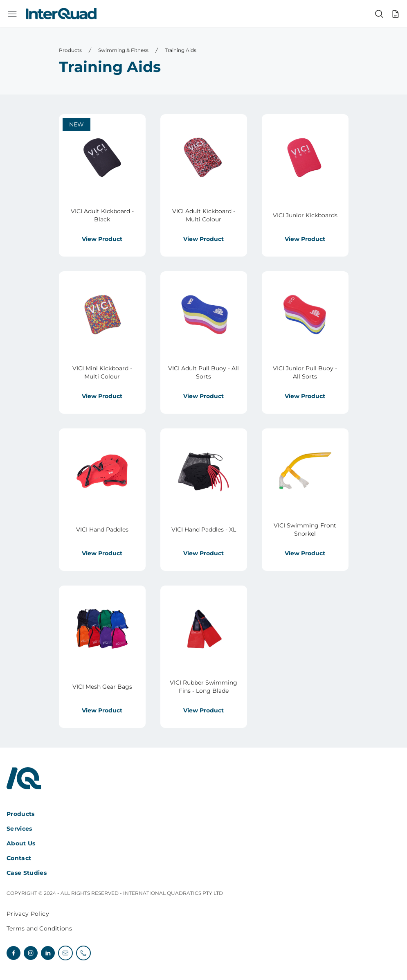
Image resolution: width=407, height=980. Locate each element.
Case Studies (27, 873)
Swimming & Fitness (123, 50)
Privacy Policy (28, 914)
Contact (19, 858)
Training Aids (181, 50)
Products (70, 50)
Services (19, 829)
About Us (21, 843)
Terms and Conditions (39, 928)
